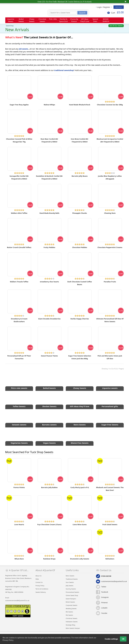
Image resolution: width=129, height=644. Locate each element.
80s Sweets (69, 612)
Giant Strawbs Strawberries (49, 319)
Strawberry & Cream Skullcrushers (19, 320)
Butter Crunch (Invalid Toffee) (19, 247)
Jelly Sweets (70, 586)
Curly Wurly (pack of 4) (80, 487)
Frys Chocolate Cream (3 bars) (49, 524)
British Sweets (70, 602)
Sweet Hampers (71, 599)
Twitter (104, 587)
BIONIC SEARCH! (106, 20)
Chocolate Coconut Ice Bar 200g (110, 105)
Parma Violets (19, 487)
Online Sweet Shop (72, 595)
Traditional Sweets (72, 579)
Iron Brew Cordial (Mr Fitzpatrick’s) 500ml (80, 140)
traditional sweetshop (64, 70)
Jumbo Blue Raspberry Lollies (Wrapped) (110, 177)
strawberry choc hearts (49, 282)
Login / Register (104, 7)
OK (123, 639)
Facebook (105, 592)
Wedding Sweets (71, 609)
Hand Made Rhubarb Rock (80, 105)
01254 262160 (106, 576)
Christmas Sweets (71, 618)
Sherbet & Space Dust (63, 20)
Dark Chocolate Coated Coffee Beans (80, 283)
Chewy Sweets (32, 20)
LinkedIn (104, 608)
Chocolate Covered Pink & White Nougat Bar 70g (19, 140)
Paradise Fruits (110, 282)
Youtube (104, 613)
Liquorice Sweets (11, 20)
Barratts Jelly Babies (49, 487)
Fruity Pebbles (49, 247)
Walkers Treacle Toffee (19, 282)
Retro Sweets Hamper (73, 628)
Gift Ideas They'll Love (85, 20)
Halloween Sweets (72, 622)
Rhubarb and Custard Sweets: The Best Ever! (110, 489)
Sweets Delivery (41, 592)
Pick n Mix (53, 19)
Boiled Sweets (21, 20)
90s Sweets (69, 615)
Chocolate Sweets (42, 20)
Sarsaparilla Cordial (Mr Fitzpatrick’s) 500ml (19, 177)
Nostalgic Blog (70, 625)
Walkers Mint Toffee (19, 213)
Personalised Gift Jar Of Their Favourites (19, 357)
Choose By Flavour (74, 20)
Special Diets (95, 20)
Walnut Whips (49, 105)
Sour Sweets (70, 582)
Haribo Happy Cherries (80, 319)
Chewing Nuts (110, 213)
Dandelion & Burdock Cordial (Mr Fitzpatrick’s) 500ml (49, 177)
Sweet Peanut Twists (49, 356)
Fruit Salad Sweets (110, 524)
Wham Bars (19, 559)
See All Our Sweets (116, 26)
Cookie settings (111, 639)
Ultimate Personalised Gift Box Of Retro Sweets (110, 320)
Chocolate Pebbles (80, 247)
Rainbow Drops (49, 559)
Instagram (105, 597)
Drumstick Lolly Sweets (80, 559)
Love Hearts (19, 524)
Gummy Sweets (71, 589)
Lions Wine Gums (80, 524)
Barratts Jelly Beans (80, 176)
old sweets (23, 49)
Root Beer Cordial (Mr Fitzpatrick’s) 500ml (49, 140)
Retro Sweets (70, 576)
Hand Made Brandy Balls (49, 213)
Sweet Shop (10, 26)
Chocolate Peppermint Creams (110, 247)
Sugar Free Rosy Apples (19, 105)
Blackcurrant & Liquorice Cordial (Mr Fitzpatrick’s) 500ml (110, 140)
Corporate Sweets (71, 605)
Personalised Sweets (72, 592)
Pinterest (104, 603)
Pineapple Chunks (80, 213)
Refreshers (110, 559)
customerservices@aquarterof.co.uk (114, 581)
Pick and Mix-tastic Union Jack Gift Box (110, 357)
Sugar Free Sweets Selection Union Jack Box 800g (80, 357)
